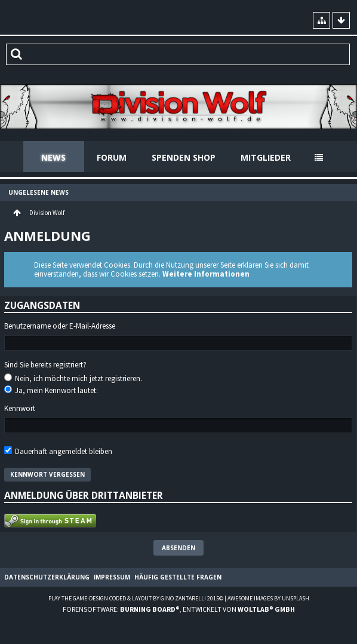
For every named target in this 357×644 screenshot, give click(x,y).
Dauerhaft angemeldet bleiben (58, 451)
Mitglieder (266, 157)
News (53, 157)
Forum (112, 157)
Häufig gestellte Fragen (178, 577)
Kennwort (20, 409)
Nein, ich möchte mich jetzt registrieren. (73, 378)
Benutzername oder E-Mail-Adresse (60, 326)
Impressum (112, 577)
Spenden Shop (184, 157)
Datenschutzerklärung (47, 577)
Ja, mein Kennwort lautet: (51, 390)
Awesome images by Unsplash (268, 598)
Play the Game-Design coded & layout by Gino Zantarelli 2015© (136, 598)
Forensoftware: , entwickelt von (179, 609)
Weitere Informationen (206, 274)
